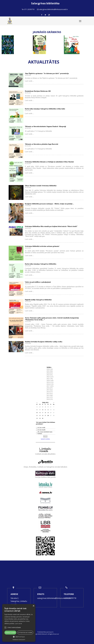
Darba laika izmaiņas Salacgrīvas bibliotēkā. (41, 264)
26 (48, 415)
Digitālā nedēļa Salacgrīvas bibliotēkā (38, 300)
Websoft (44, 634)
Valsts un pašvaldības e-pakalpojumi (38, 282)
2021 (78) (50, 379)
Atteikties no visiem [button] (25, 633)
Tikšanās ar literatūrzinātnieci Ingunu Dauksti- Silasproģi (45, 126)
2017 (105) (50, 386)
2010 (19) (50, 399)
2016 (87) (50, 388)
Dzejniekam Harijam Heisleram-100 (38, 91)
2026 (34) (50, 369)
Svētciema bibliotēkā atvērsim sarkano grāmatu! (42, 246)
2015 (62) (50, 390)
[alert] (19, 623)
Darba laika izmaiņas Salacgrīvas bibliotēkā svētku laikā (45, 109)
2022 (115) (50, 377)
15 (37, 413)
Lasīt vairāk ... (29, 81)
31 (43, 418)
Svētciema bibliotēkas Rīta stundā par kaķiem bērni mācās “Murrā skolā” (51, 226)
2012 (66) (50, 395)
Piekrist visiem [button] (10, 633)
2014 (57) (50, 392)
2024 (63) (50, 373)
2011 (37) (50, 397)
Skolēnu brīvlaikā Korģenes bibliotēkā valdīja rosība (44, 342)
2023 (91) (50, 375)
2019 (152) (50, 382)
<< (37, 403)
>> (54, 403)
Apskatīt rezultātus (45, 439)
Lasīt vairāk (19, 624)
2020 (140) (50, 380)
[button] (19, 637)
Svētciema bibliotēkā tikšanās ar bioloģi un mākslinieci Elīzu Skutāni (49, 162)
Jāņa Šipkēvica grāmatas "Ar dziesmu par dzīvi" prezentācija (47, 73)
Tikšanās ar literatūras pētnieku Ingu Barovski (41, 144)
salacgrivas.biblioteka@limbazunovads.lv (54, 598)
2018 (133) (50, 384)
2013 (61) (50, 394)
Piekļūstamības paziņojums (45, 632)
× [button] (33, 606)
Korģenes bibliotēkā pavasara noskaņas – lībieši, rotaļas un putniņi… (49, 204)
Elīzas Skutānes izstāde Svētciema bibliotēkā (41, 186)
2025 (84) (50, 371)
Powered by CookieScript (19, 640)
